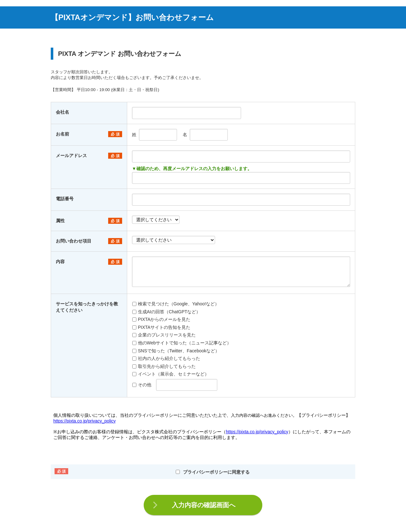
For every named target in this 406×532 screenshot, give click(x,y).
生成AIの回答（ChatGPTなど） (167, 312)
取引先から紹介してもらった (164, 366)
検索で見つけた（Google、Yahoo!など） (176, 304)
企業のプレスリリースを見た (164, 335)
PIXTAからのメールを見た (161, 319)
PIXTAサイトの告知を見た (161, 327)
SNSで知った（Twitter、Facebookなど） (176, 351)
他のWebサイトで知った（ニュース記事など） (182, 343)
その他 (142, 385)
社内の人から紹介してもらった (166, 358)
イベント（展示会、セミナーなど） (171, 374)
